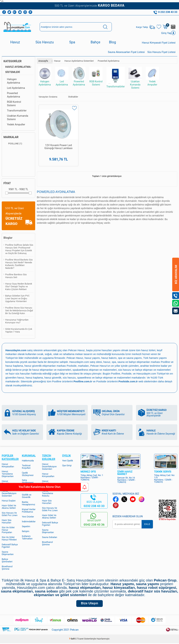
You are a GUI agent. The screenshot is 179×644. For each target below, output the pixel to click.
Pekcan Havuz (77, 351)
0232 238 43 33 (94, 506)
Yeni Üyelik (68, 460)
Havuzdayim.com (79, 362)
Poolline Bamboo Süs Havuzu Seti (16, 276)
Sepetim (26, 526)
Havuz (15, 43)
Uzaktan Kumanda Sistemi (18, 118)
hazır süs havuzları (35, 374)
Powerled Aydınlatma (13, 95)
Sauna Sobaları (50, 537)
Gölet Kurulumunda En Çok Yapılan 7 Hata (19, 331)
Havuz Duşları (9, 500)
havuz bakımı (110, 358)
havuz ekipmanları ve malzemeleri (56, 370)
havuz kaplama (51, 378)
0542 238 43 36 (94, 524)
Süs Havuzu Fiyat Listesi (161, 53)
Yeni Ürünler (28, 516)
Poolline (166, 362)
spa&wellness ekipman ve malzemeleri (100, 370)
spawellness (102, 378)
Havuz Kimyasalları (8, 465)
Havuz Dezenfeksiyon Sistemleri (9, 493)
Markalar (11, 138)
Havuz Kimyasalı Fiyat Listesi (159, 43)
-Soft (72, 640)
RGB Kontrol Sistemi (14, 104)
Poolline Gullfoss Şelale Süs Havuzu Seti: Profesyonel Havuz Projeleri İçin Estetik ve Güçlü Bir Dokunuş (19, 250)
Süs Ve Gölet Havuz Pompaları (8, 530)
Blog (112, 43)
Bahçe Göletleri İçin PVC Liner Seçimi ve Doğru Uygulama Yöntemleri (17, 299)
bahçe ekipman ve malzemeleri (132, 378)
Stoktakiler (71, 97)
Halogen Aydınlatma (13, 81)
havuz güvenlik (70, 378)
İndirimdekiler (29, 521)
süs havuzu (87, 378)
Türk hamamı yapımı (156, 358)
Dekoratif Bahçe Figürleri (10, 546)
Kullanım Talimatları (27, 537)
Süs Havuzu (45, 43)
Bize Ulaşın (89, 604)
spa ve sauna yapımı (131, 358)
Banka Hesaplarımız (29, 503)
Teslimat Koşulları (26, 467)
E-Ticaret (79, 640)
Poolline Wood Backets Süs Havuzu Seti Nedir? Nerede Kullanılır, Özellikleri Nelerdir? (19, 264)
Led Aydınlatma (16, 88)
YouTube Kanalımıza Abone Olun (33, 487)
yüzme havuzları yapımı (108, 351)
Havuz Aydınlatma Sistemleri (18, 70)
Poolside (75, 366)
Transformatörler (17, 111)
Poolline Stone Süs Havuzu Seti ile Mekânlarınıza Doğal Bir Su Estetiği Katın (19, 311)
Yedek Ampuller (16, 125)
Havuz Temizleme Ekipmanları (8, 474)
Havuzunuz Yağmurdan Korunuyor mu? (17, 322)
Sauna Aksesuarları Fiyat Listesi (126, 53)
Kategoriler (13, 62)
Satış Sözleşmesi (28, 481)
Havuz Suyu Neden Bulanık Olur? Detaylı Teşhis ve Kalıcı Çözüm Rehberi (19, 287)
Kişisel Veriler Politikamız (29, 510)
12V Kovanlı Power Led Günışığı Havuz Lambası (54, 142)
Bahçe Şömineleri (7, 560)
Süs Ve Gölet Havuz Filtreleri (9, 538)
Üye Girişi (67, 465)
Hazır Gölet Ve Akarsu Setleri (9, 507)
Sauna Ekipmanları (8, 553)
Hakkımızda (28, 460)
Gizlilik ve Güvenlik (27, 496)
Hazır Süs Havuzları (7, 521)
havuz (38, 378)
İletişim (26, 531)
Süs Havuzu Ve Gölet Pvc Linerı (10, 514)
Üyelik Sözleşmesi (28, 474)
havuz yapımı (93, 358)
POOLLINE (13, 144)
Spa (72, 43)
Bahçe (95, 43)
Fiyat (7, 184)
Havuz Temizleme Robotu (47, 493)
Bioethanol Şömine (7, 567)
